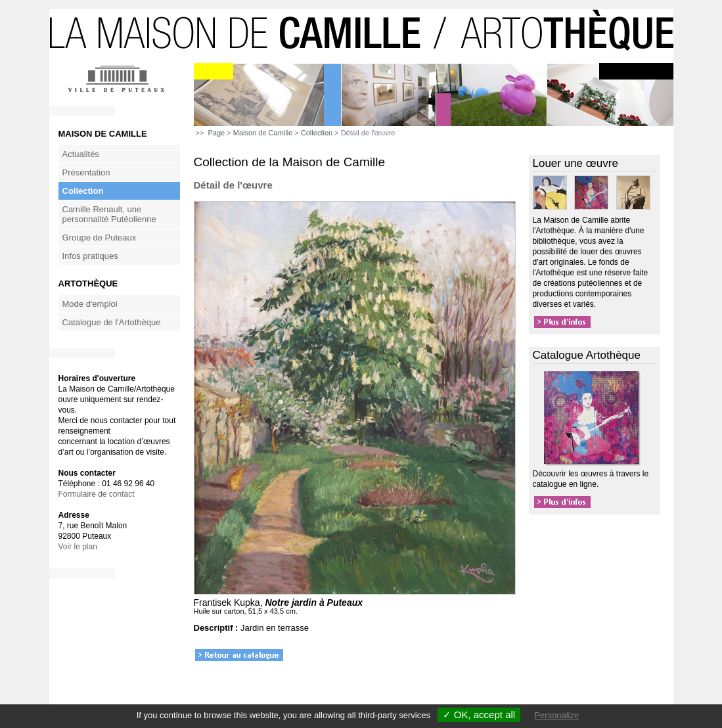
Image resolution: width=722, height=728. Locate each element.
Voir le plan (78, 547)
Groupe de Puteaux (100, 238)
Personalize (556, 715)
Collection (83, 191)
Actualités (81, 154)
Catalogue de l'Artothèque (112, 322)
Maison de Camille (263, 133)
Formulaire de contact (97, 494)
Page (217, 133)
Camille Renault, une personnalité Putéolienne (109, 214)
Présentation (86, 172)
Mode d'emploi (90, 304)
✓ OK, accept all (479, 715)
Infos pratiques (90, 256)
